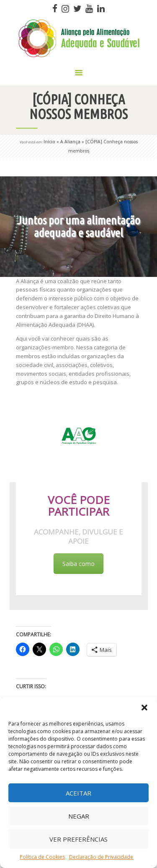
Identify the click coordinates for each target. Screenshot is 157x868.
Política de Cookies (42, 857)
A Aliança (70, 142)
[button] (144, 708)
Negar (79, 816)
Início (49, 142)
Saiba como (78, 564)
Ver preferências (78, 839)
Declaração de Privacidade (101, 857)
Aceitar (78, 793)
